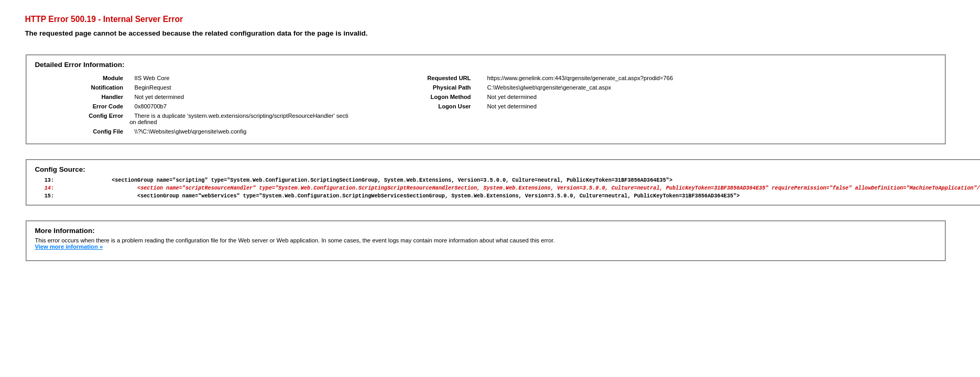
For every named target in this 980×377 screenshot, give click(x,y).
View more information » (69, 251)
